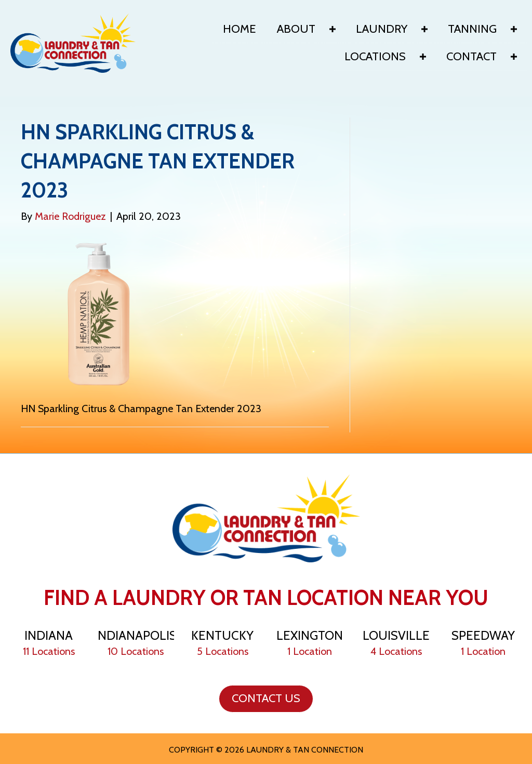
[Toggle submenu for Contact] (514, 57)
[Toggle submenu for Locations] (423, 57)
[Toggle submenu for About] (332, 29)
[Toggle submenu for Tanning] (514, 29)
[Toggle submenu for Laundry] (424, 29)
